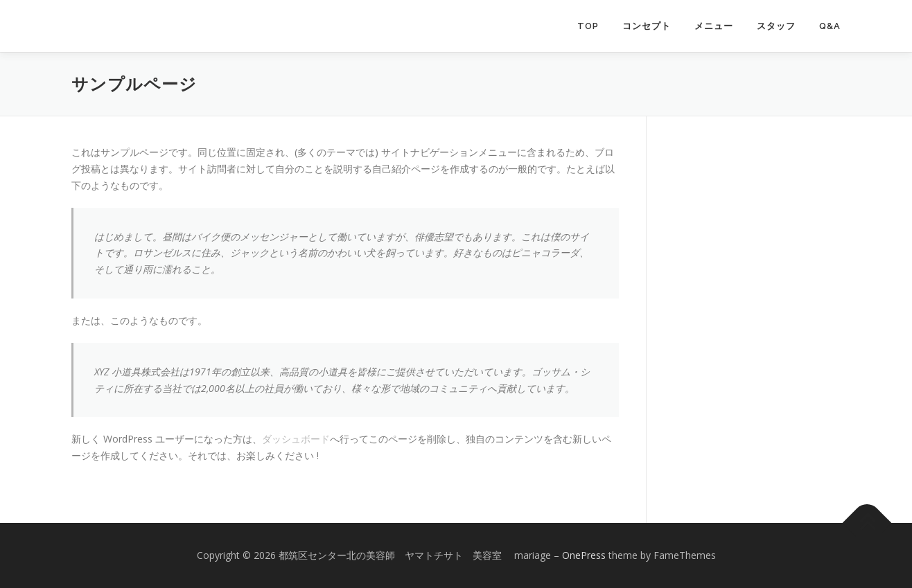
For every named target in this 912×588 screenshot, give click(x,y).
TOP (588, 26)
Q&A (830, 26)
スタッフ (776, 26)
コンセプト (647, 26)
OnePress (584, 555)
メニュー (714, 26)
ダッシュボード (296, 439)
